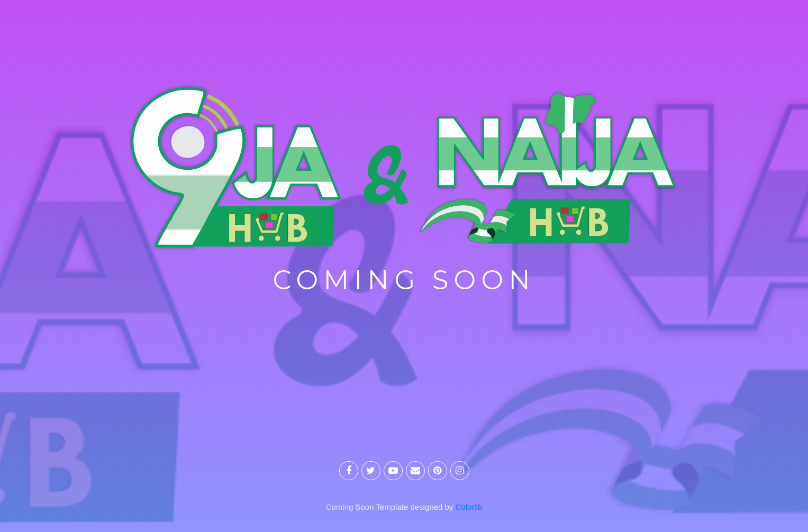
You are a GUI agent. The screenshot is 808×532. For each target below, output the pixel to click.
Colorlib (469, 507)
